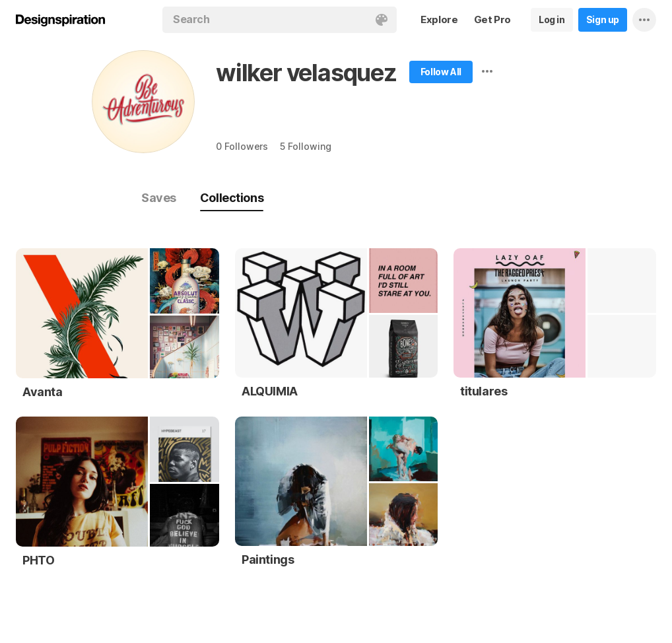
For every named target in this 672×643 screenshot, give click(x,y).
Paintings (268, 559)
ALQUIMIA (270, 391)
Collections (232, 198)
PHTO (38, 560)
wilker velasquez (306, 73)
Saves (159, 198)
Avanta (43, 392)
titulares (484, 391)
